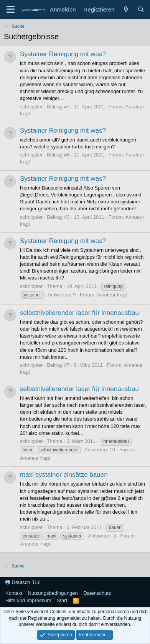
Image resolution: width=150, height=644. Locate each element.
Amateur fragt (112, 295)
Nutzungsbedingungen (53, 593)
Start (62, 600)
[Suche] (141, 9)
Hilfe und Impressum (28, 600)
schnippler (31, 107)
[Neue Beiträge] (126, 9)
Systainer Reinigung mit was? (63, 54)
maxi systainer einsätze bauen (64, 475)
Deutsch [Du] (23, 582)
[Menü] (11, 10)
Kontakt (14, 593)
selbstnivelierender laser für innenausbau (79, 313)
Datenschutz (97, 593)
